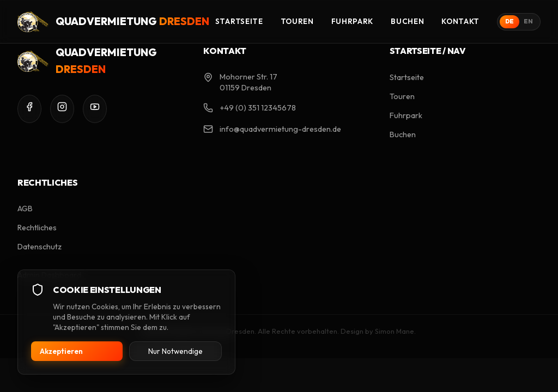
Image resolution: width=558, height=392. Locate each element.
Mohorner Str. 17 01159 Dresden (248, 82)
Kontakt (460, 21)
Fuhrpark (352, 21)
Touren (297, 21)
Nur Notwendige (175, 351)
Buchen (407, 21)
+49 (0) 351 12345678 (258, 108)
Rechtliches (37, 228)
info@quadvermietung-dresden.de (280, 129)
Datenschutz (40, 247)
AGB (25, 209)
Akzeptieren (61, 351)
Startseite (239, 21)
